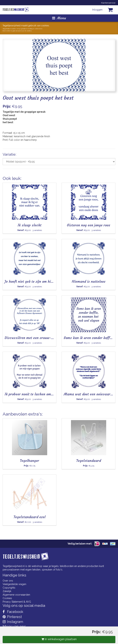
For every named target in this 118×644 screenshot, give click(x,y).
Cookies (7, 598)
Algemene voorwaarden (16, 595)
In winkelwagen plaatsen (59, 639)
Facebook (13, 612)
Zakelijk (7, 591)
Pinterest (12, 617)
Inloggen (97, 10)
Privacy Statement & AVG (17, 602)
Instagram (13, 622)
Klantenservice (108, 3)
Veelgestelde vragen (14, 584)
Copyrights (9, 588)
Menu (59, 18)
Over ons (8, 581)
